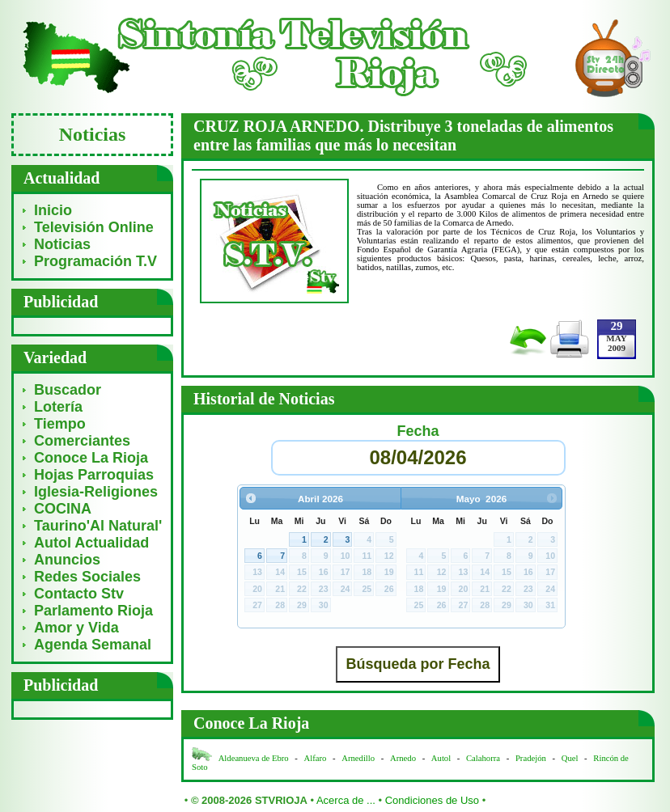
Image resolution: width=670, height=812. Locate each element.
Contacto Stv (79, 594)
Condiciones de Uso (432, 800)
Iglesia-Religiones (96, 492)
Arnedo (403, 758)
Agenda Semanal (93, 645)
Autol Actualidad (91, 543)
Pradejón (531, 758)
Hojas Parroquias (94, 475)
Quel (570, 758)
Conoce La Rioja (91, 458)
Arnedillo (358, 758)
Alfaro (316, 758)
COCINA (63, 509)
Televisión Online (94, 227)
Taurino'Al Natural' (98, 526)
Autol (442, 758)
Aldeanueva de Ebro (254, 758)
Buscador (68, 390)
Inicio (53, 210)
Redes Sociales (87, 577)
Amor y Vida (76, 628)
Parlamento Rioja (93, 611)
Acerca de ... (346, 800)
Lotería (58, 407)
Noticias (62, 244)
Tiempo (60, 424)
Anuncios (67, 560)
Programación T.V (95, 261)
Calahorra (483, 758)
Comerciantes (82, 441)
